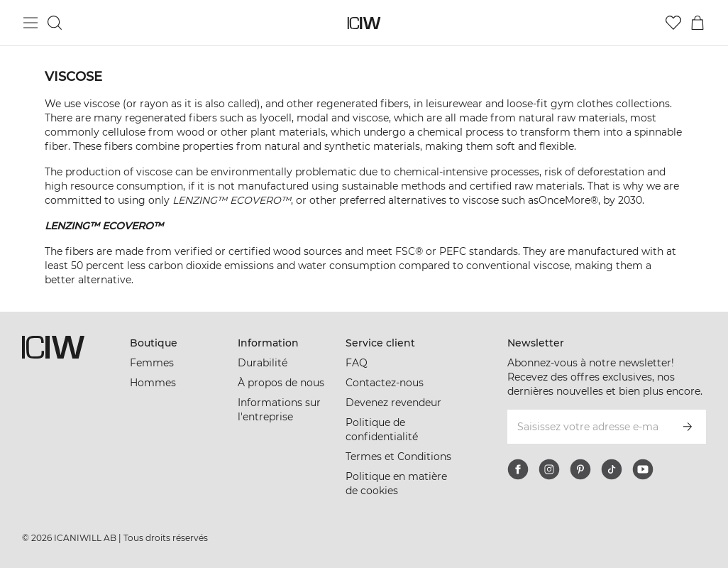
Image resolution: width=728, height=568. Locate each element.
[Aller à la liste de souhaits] (673, 23)
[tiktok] (612, 469)
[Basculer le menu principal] (31, 23)
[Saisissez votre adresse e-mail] (588, 427)
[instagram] (549, 469)
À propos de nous (281, 383)
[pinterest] (580, 469)
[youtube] (643, 469)
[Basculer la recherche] (55, 23)
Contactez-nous (385, 383)
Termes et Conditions (398, 457)
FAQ (357, 363)
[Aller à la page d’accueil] (364, 23)
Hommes (153, 383)
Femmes (152, 363)
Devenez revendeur (393, 403)
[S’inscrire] (688, 427)
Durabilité (263, 363)
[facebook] (518, 469)
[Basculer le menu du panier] (697, 23)
